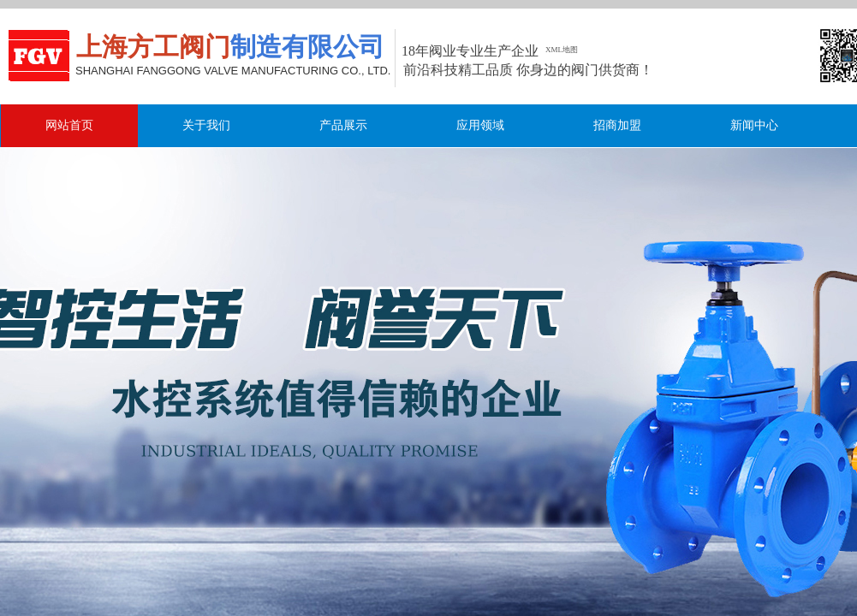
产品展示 (343, 125)
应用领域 (480, 125)
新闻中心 (754, 125)
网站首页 (69, 125)
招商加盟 (617, 125)
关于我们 (206, 125)
